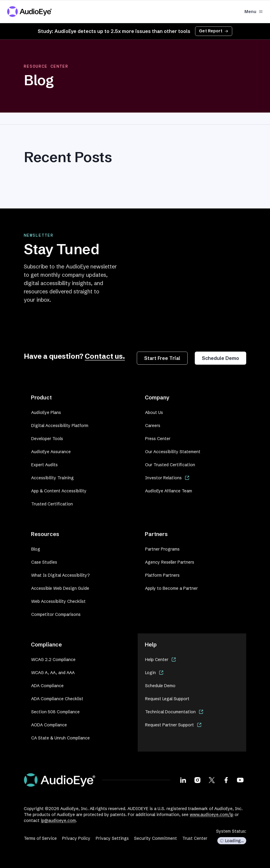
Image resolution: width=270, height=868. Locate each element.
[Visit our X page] (212, 780)
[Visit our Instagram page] (197, 780)
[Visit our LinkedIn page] (183, 780)
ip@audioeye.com (58, 820)
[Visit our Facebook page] (226, 780)
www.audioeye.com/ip (212, 815)
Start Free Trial (162, 358)
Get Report (214, 31)
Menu (254, 12)
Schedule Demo (220, 358)
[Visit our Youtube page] (240, 780)
